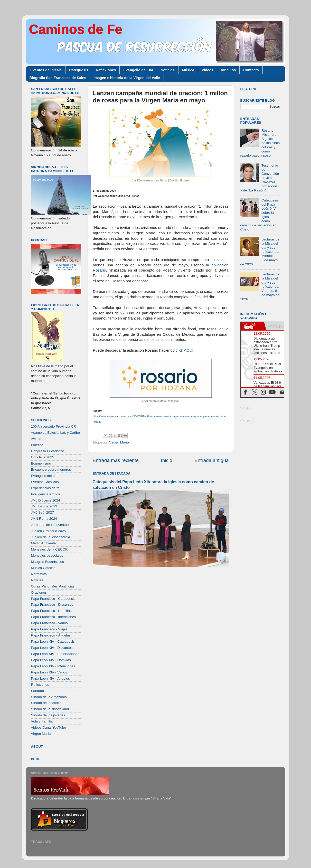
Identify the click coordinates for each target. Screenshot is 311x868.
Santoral (37, 691)
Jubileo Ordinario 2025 (49, 531)
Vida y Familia (42, 721)
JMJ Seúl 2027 (43, 512)
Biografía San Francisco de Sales (58, 78)
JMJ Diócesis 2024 (46, 500)
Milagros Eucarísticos (48, 562)
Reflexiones (106, 70)
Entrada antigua (211, 460)
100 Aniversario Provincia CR (54, 426)
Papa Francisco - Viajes (49, 629)
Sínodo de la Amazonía (49, 697)
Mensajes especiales (47, 556)
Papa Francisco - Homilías (51, 611)
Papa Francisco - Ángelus (51, 635)
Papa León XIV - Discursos (52, 648)
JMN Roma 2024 (44, 519)
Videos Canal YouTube (49, 727)
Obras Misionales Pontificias (53, 586)
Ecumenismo (41, 463)
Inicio (167, 460)
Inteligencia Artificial (46, 494)
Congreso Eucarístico (48, 451)
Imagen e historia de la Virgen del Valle (127, 78)
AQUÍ (189, 350)
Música (188, 70)
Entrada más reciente (116, 460)
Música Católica (43, 568)
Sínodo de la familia (46, 703)
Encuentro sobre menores (51, 470)
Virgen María (119, 442)
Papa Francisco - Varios (49, 623)
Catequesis (79, 70)
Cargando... (249, 408)
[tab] (252, 326)
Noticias (167, 70)
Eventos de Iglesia (46, 70)
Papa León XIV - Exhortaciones (55, 654)
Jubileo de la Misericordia (51, 537)
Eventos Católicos (45, 482)
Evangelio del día (44, 476)
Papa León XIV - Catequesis (53, 642)
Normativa (39, 574)
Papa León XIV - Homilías (51, 660)
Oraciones (39, 592)
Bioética (37, 445)
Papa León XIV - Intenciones (53, 666)
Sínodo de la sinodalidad (50, 709)
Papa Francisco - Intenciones (54, 617)
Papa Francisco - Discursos (52, 605)
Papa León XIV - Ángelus (51, 678)
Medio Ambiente (44, 543)
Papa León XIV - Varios (49, 672)
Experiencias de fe (45, 488)
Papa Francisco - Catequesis (53, 599)
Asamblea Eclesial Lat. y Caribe (56, 433)
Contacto (251, 70)
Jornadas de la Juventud (50, 525)
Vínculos (228, 70)
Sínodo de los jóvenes (48, 715)
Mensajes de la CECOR (49, 549)
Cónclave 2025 (43, 457)
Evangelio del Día (138, 70)
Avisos (36, 439)
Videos (208, 70)
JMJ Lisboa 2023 (44, 506)
